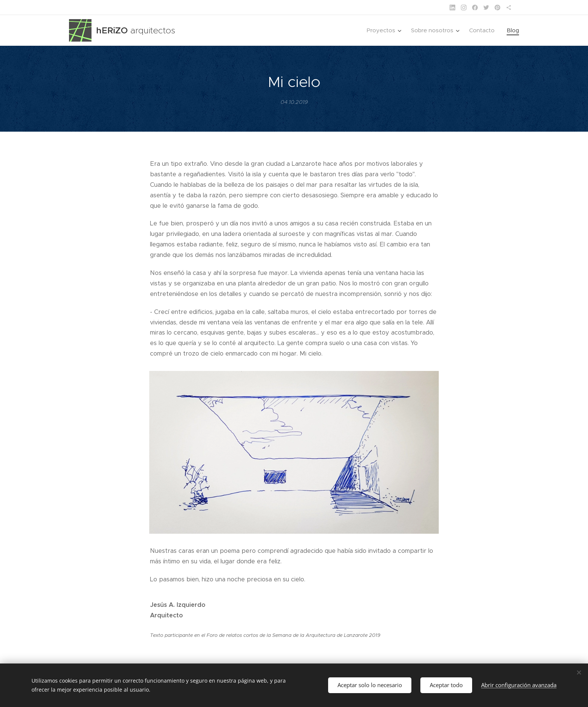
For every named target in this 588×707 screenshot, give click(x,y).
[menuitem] (385, 30)
